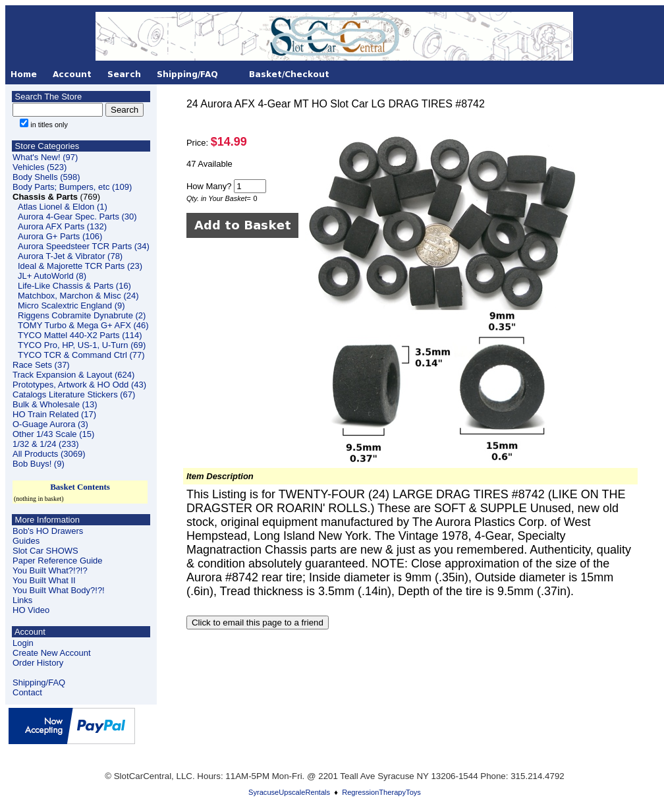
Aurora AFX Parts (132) (62, 226)
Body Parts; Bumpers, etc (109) (72, 187)
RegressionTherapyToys (381, 792)
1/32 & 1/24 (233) (45, 444)
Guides (26, 541)
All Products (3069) (49, 454)
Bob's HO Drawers (48, 531)
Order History (38, 663)
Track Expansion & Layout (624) (73, 375)
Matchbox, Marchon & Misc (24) (78, 296)
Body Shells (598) (46, 177)
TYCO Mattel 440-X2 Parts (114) (80, 335)
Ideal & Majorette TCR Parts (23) (80, 266)
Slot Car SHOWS (45, 551)
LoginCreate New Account (52, 648)
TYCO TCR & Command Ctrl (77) (81, 355)
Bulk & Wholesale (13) (55, 404)
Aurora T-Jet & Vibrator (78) (70, 256)
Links (22, 600)
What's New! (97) (45, 157)
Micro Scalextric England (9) (71, 305)
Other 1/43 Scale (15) (53, 434)
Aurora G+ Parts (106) (60, 236)
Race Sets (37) (41, 365)
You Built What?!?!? (50, 570)
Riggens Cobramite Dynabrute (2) (82, 315)
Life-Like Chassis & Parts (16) (74, 286)
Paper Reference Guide (58, 561)
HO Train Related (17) (54, 414)
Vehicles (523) (40, 167)
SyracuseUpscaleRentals (289, 792)
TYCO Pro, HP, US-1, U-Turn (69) (82, 345)
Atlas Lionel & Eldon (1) (63, 207)
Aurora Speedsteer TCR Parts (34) (84, 246)
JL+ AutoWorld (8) (52, 276)
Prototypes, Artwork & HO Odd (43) (79, 385)
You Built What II (44, 580)
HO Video (31, 610)
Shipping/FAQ (39, 682)
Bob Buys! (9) (39, 464)
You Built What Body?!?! (59, 590)
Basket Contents (80, 487)
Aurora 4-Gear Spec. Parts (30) (77, 217)
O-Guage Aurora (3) (50, 424)
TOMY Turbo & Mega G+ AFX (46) (83, 325)
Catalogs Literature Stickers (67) (74, 394)
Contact (27, 692)
